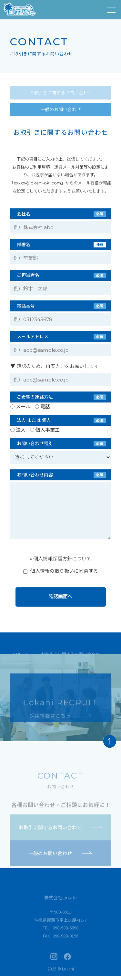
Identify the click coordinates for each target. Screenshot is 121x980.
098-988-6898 (66, 933)
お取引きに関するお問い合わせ (61, 93)
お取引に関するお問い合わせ (60, 833)
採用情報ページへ (60, 698)
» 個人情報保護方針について (60, 559)
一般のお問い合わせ (61, 110)
